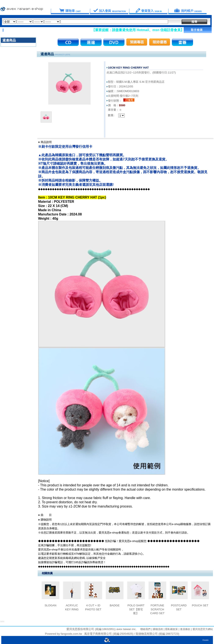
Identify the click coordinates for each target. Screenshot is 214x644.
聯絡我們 (145, 629)
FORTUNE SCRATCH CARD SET (157, 609)
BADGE (115, 605)
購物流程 (157, 629)
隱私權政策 (171, 629)
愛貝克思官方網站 (203, 629)
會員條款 (185, 629)
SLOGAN (51, 605)
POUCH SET (200, 605)
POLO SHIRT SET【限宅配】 (136, 609)
